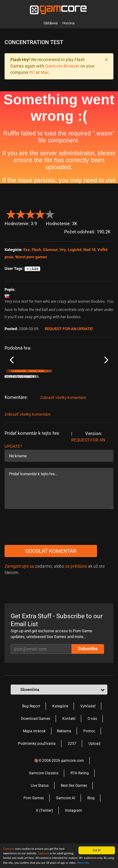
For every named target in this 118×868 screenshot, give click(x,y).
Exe (27, 250)
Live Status (40, 822)
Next (106, 378)
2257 (72, 780)
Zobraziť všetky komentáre (63, 434)
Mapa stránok (34, 768)
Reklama (64, 768)
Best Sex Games (74, 822)
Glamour (50, 250)
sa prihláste (76, 603)
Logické (75, 250)
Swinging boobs (73, 405)
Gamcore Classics (44, 810)
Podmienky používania (37, 780)
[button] (110, 213)
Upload (94, 780)
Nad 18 (89, 250)
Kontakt (69, 755)
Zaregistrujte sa (19, 603)
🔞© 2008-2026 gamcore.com (59, 797)
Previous (12, 378)
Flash (36, 250)
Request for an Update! (69, 329)
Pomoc (89, 768)
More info (83, 864)
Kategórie (60, 743)
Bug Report (31, 743)
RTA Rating (80, 810)
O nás (92, 755)
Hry (63, 250)
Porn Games (34, 835)
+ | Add (33, 269)
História (68, 23)
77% (55, 413)
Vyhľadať (88, 743)
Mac (45, 72)
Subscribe (88, 685)
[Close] (106, 60)
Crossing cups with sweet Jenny (31, 405)
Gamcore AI (66, 835)
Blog (91, 835)
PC (32, 72)
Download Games (36, 755)
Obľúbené (51, 23)
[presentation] (51, 564)
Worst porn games (31, 257)
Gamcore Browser (62, 66)
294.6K (67, 413)
